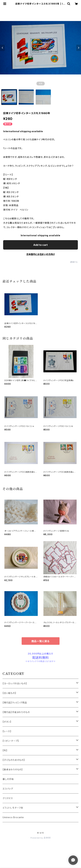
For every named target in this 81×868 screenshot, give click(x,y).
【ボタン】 (7, 722)
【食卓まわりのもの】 (13, 769)
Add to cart (40, 245)
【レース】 (7, 731)
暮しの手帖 (8, 779)
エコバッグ (8, 789)
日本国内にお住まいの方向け (41, 254)
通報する (74, 262)
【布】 (5, 750)
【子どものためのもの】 (14, 760)
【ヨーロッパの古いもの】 (15, 683)
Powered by (41, 838)
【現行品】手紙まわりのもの (16, 712)
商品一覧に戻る (41, 641)
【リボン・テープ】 (11, 741)
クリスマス (8, 798)
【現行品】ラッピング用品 (15, 703)
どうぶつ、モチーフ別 (13, 808)
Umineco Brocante (13, 817)
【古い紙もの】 (9, 693)
